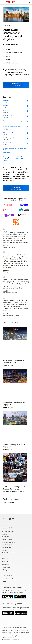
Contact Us (5, 562)
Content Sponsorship (8, 553)
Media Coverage (7, 539)
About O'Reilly (7, 528)
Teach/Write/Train (8, 531)
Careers (4, 534)
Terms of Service (6, 636)
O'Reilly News (6, 537)
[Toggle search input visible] (30, 2)
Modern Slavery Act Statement (10, 640)
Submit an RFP (6, 547)
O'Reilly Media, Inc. (12, 63)
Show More (7, 153)
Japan (4, 582)
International (7, 575)
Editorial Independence (8, 638)
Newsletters (5, 565)
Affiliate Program (7, 545)
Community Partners (8, 542)
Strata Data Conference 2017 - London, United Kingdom (14, 159)
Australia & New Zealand (10, 579)
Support (5, 558)
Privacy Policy (6, 567)
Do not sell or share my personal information (14, 627)
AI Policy (4, 570)
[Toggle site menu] (2, 2)
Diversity (4, 550)
